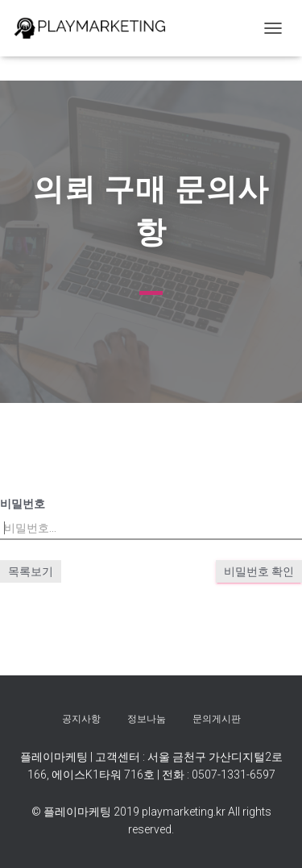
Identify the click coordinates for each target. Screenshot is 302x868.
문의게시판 (217, 719)
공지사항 (81, 719)
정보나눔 (147, 719)
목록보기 (31, 571)
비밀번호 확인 (259, 571)
